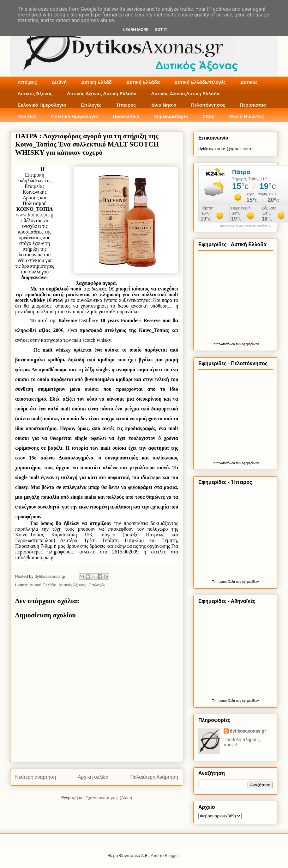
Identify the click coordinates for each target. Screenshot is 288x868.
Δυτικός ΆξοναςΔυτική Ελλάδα (186, 94)
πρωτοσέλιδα (226, 344)
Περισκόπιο (253, 105)
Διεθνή (59, 82)
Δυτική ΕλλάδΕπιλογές (200, 82)
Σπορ (208, 116)
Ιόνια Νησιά (163, 105)
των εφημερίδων (247, 344)
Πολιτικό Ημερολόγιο (75, 116)
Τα (214, 344)
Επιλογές (91, 105)
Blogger (172, 856)
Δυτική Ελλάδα (143, 82)
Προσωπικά (126, 116)
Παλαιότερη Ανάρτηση (154, 777)
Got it (161, 30)
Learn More (136, 30)
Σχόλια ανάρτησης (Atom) (109, 798)
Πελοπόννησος (208, 105)
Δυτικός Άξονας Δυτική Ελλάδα (102, 94)
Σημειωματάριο (171, 116)
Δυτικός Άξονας (35, 94)
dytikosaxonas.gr (248, 731)
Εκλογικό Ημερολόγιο (42, 105)
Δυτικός (249, 82)
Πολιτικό (27, 116)
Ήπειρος (126, 105)
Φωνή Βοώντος (247, 116)
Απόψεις (27, 82)
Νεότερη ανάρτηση (36, 777)
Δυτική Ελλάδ (96, 82)
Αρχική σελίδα (93, 777)
